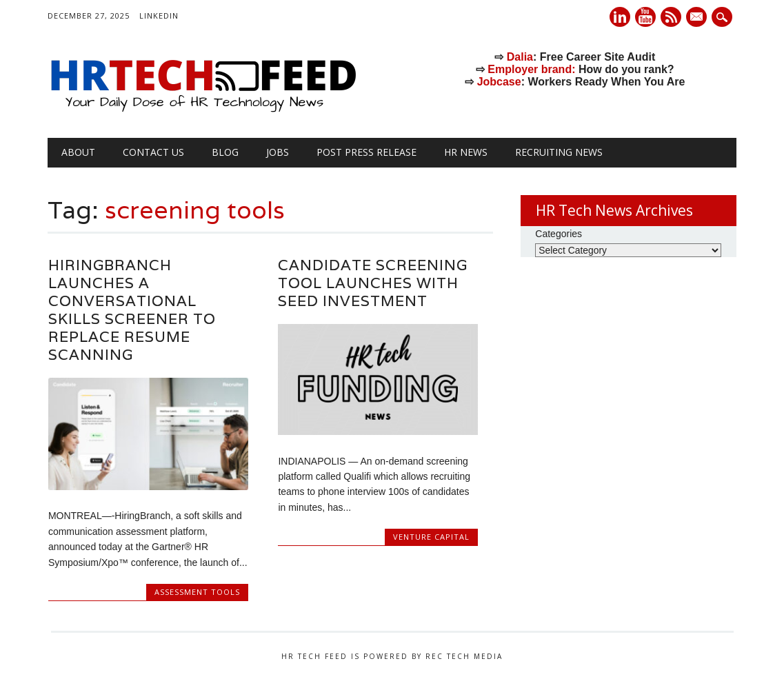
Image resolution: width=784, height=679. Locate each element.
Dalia (520, 57)
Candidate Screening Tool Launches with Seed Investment (373, 283)
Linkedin (620, 17)
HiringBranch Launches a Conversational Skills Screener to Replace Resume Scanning (132, 310)
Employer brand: (531, 69)
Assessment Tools (197, 592)
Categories (559, 234)
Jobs (278, 152)
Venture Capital (431, 537)
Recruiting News (559, 152)
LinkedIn (159, 16)
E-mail (698, 18)
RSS (671, 17)
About (78, 152)
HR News (466, 152)
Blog (225, 152)
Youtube (645, 17)
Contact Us (153, 152)
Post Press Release (366, 152)
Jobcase (499, 82)
